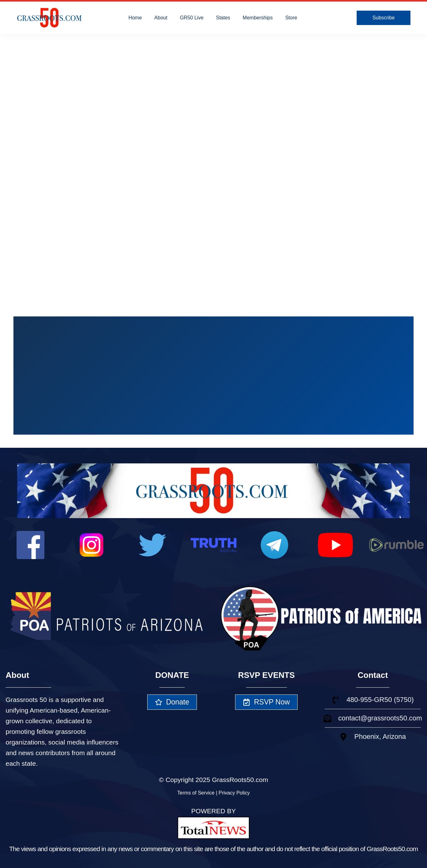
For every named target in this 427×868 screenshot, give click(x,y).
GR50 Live (192, 18)
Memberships (258, 18)
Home (135, 18)
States (223, 18)
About (161, 18)
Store (291, 18)
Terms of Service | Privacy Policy (213, 793)
